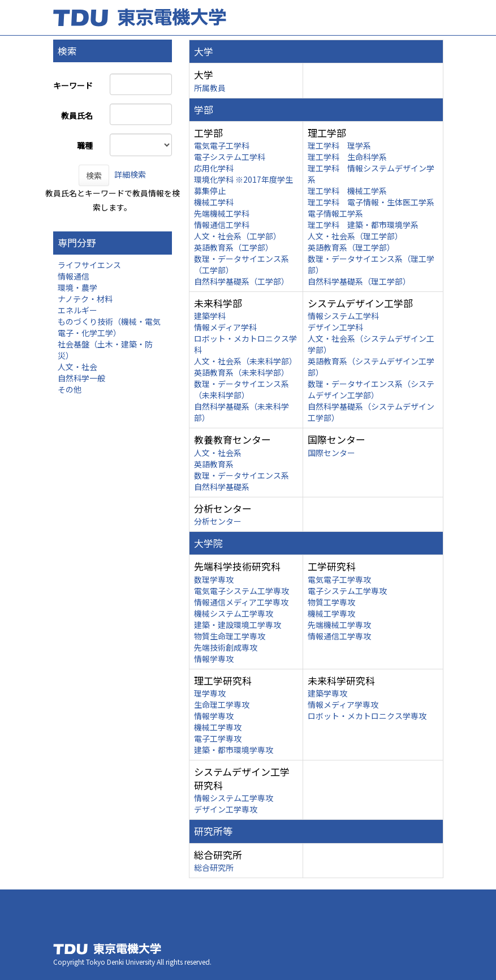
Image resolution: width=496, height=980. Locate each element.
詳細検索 (130, 174)
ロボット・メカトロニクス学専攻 (367, 716)
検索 (94, 175)
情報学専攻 (214, 659)
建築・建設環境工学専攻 (238, 625)
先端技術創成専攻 (226, 647)
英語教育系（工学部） (234, 247)
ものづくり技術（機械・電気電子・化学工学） (109, 327)
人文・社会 (77, 367)
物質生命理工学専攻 (230, 636)
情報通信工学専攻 (339, 636)
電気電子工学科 (222, 145)
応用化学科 (214, 168)
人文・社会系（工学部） (238, 236)
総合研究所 (214, 867)
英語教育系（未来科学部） (241, 372)
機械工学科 (214, 202)
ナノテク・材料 (85, 299)
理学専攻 (210, 693)
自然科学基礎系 (222, 487)
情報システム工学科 (343, 316)
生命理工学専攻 (222, 704)
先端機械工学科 (222, 213)
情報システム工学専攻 (234, 798)
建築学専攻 (327, 693)
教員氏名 (77, 115)
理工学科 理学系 (339, 145)
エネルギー (77, 310)
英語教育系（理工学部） (351, 247)
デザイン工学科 (335, 327)
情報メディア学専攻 (343, 704)
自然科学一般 (81, 378)
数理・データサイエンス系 (241, 475)
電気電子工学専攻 (339, 579)
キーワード (73, 85)
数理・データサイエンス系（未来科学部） (241, 389)
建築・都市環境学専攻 (234, 750)
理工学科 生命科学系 (347, 157)
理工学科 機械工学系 (347, 191)
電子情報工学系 (335, 213)
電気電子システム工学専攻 (241, 591)
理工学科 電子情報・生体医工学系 (371, 202)
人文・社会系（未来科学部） (245, 361)
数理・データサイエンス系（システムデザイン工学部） (371, 389)
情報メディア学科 (225, 327)
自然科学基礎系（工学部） (241, 281)
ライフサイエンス (89, 265)
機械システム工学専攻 (234, 613)
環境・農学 (77, 287)
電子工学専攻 (218, 738)
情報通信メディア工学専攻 (241, 602)
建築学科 (210, 316)
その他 (70, 389)
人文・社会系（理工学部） (355, 236)
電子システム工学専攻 (347, 591)
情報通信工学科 (222, 225)
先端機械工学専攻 (339, 625)
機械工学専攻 (331, 613)
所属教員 (210, 88)
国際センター (331, 453)
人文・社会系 (218, 453)
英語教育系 (214, 464)
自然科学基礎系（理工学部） (359, 281)
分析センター (218, 521)
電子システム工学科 (230, 157)
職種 (85, 145)
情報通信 (74, 276)
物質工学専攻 (331, 602)
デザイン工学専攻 (226, 809)
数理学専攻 (214, 579)
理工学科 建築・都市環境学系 (363, 225)
